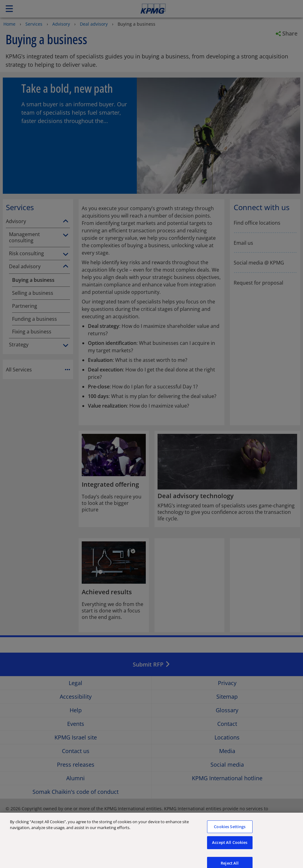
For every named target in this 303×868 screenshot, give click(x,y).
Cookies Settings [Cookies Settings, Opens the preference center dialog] (230, 831)
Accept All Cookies (230, 847)
